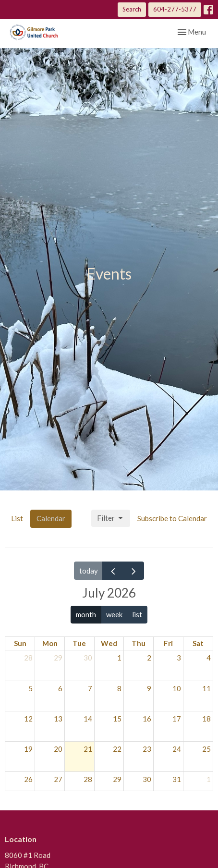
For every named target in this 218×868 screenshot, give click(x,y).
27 (58, 779)
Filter (111, 518)
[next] (133, 571)
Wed (109, 643)
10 (177, 688)
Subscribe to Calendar (172, 518)
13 (58, 719)
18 (206, 719)
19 (28, 749)
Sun (20, 643)
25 (206, 749)
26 (28, 779)
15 (117, 719)
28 (28, 658)
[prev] (113, 571)
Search (132, 9)
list (137, 614)
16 (147, 719)
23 (147, 749)
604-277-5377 (175, 9)
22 (117, 749)
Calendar (51, 518)
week (114, 614)
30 (88, 658)
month (86, 614)
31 (177, 779)
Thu (139, 643)
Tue (79, 643)
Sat (198, 643)
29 (58, 658)
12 (28, 719)
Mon (50, 643)
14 (88, 719)
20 (58, 749)
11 (206, 688)
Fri (168, 643)
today (89, 571)
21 (88, 749)
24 (177, 749)
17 (177, 719)
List (17, 518)
